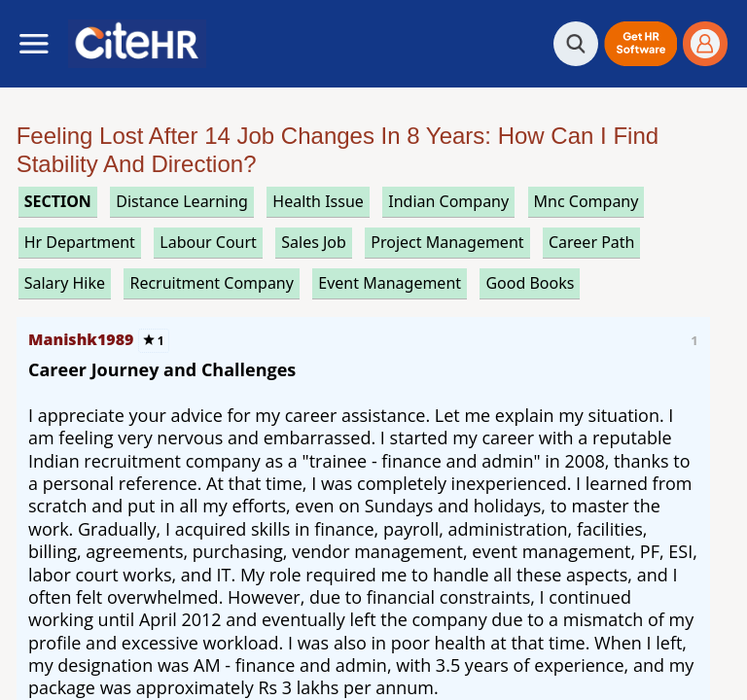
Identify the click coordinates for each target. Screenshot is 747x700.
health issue (318, 201)
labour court (208, 242)
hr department (80, 242)
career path (592, 242)
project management (447, 242)
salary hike (65, 283)
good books (530, 283)
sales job (314, 242)
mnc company (587, 201)
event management (390, 283)
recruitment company (211, 283)
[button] (640, 44)
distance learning (182, 201)
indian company (448, 201)
